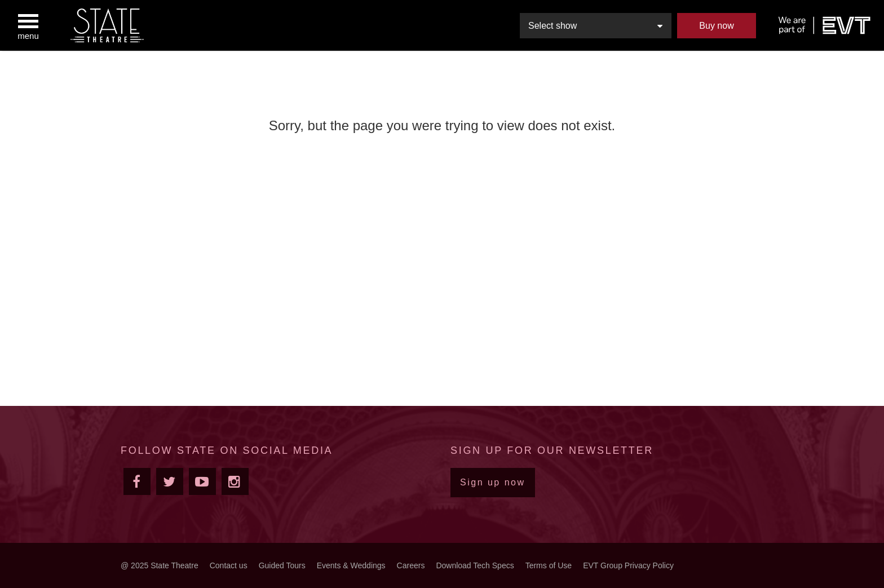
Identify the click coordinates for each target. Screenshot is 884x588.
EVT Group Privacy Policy (628, 565)
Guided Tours (282, 565)
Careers (411, 565)
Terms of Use (549, 565)
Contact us (229, 565)
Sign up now (493, 482)
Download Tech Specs (475, 565)
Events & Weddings (351, 565)
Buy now (716, 26)
